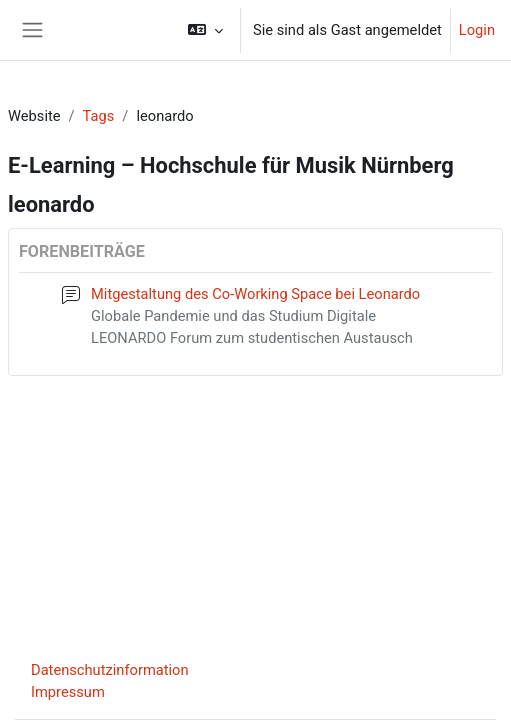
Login (477, 30)
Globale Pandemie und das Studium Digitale (233, 316)
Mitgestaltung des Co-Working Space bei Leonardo (255, 294)
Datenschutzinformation (110, 670)
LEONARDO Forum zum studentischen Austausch (252, 338)
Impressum (68, 692)
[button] (205, 30)
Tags (99, 116)
